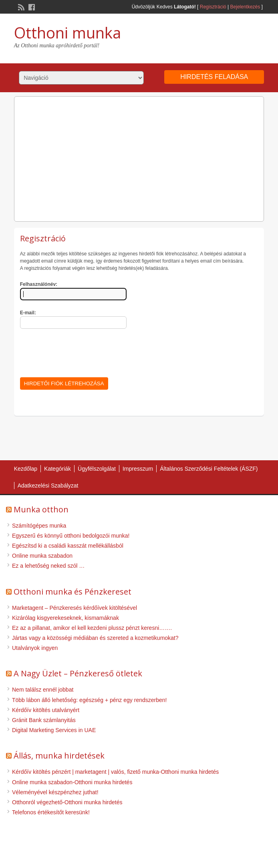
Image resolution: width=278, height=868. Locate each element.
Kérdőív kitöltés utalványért (46, 710)
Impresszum (138, 469)
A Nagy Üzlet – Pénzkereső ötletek (78, 673)
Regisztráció (213, 7)
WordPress (164, 855)
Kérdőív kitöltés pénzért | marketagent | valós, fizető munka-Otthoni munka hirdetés (115, 772)
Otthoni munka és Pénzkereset (73, 592)
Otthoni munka (67, 32)
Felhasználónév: (39, 284)
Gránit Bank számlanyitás (44, 720)
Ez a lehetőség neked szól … (48, 566)
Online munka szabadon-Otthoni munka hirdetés (72, 782)
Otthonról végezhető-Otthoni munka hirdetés (67, 802)
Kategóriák (57, 469)
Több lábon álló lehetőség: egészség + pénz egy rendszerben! (89, 700)
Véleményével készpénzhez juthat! (55, 792)
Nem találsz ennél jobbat (43, 690)
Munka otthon (41, 509)
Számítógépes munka (39, 526)
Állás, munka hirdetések (59, 756)
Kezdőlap (26, 469)
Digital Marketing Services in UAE (54, 730)
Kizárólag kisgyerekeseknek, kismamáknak (65, 618)
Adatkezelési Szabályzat (48, 486)
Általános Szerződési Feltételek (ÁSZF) (209, 469)
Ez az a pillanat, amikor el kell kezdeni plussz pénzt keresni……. (92, 628)
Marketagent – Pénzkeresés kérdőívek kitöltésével (75, 608)
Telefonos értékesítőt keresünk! (51, 812)
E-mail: (28, 313)
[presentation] (81, 352)
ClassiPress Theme (124, 855)
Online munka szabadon (42, 556)
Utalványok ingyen (35, 648)
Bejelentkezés (245, 7)
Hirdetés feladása (214, 77)
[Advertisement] (139, 157)
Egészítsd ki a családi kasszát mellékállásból (68, 546)
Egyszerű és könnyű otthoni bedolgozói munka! (71, 536)
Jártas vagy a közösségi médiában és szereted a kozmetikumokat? (95, 638)
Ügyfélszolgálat (97, 469)
